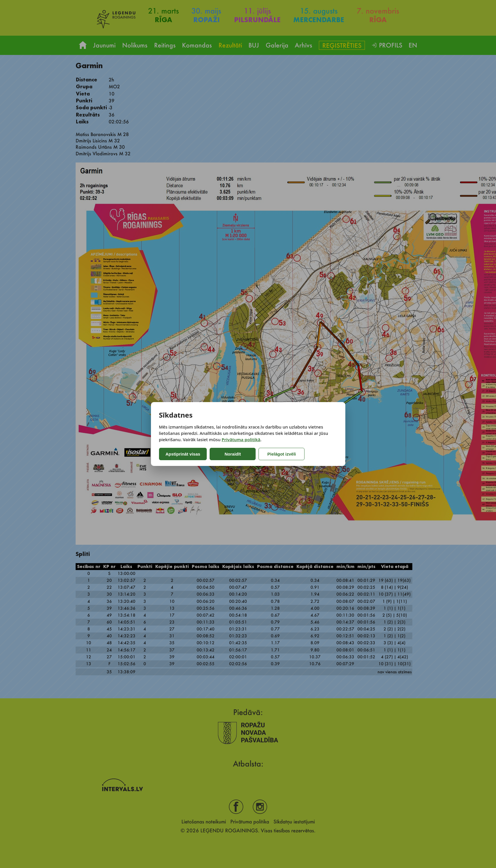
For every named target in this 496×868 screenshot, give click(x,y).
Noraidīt (233, 454)
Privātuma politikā (241, 439)
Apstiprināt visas (183, 454)
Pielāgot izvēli (282, 454)
